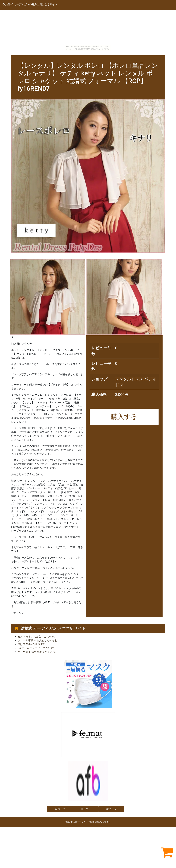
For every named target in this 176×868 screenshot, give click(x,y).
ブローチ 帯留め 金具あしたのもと (37, 640)
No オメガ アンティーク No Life (36, 648)
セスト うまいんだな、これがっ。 (37, 637)
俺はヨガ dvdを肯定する (32, 644)
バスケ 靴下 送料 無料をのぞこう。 (38, 652)
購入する (124, 417)
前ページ (60, 809)
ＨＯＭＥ (86, 809)
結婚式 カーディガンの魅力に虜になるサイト (30, 4)
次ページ (111, 809)
